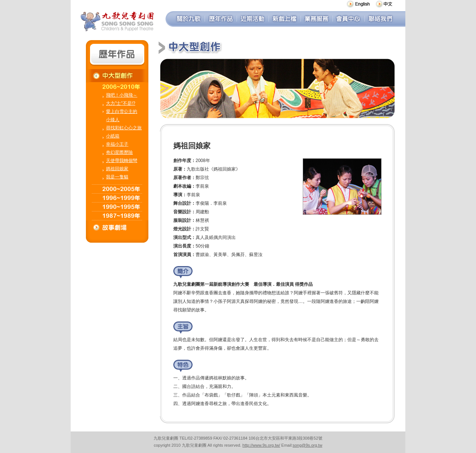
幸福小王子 (117, 144)
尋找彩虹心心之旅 (124, 128)
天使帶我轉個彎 (122, 161)
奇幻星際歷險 (119, 152)
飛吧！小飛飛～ (122, 95)
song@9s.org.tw (308, 445)
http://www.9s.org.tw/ (261, 445)
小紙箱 (113, 136)
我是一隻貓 (117, 177)
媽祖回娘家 (117, 169)
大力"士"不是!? (121, 103)
